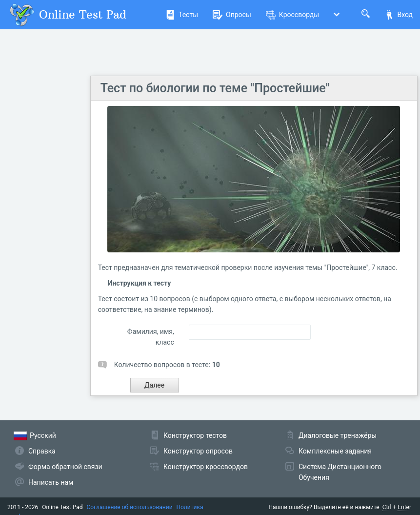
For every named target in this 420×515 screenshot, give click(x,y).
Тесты (182, 15)
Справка (42, 451)
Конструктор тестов (195, 435)
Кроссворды (292, 15)
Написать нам (51, 482)
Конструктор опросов (198, 451)
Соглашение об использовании (130, 507)
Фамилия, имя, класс (151, 337)
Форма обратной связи (65, 467)
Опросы (232, 15)
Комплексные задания (335, 451)
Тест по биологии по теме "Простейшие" (215, 88)
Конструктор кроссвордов (206, 467)
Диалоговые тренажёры (338, 435)
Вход (399, 15)
